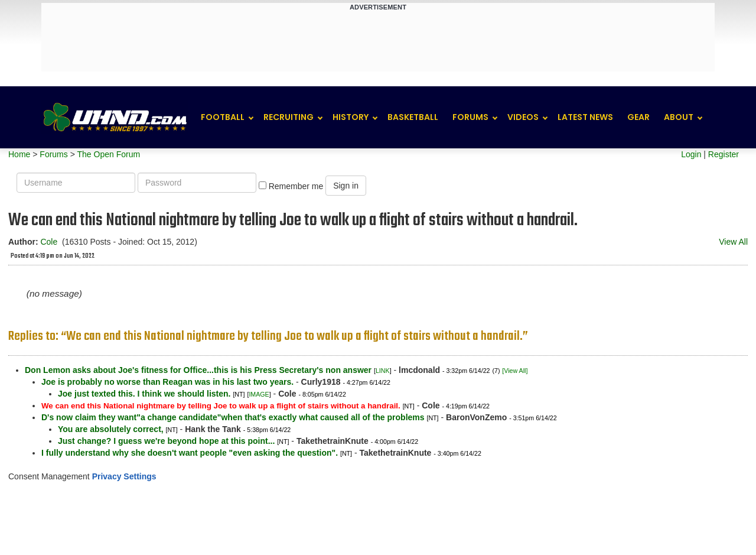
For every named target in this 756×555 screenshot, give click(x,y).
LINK (383, 371)
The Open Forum (108, 154)
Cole (49, 242)
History (351, 117)
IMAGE (259, 394)
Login (691, 154)
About (679, 117)
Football (223, 117)
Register (724, 154)
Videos (523, 117)
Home (19, 154)
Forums (470, 117)
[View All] (515, 371)
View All (733, 242)
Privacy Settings (124, 476)
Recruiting (289, 117)
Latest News (585, 117)
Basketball (413, 117)
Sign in (346, 186)
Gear (638, 117)
